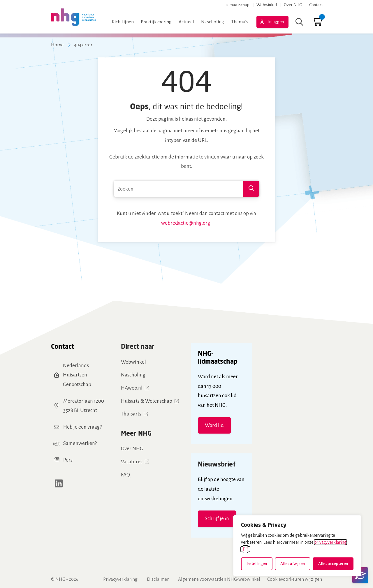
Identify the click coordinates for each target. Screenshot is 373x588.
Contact (316, 5)
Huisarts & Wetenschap (147, 401)
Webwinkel (267, 5)
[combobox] (186, 189)
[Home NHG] (73, 22)
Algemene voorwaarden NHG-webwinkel (219, 579)
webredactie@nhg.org (186, 223)
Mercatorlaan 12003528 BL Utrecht (84, 406)
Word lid (214, 425)
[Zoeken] (299, 22)
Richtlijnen (123, 22)
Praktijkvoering (156, 22)
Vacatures (132, 462)
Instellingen (257, 564)
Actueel (186, 22)
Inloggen (276, 22)
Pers (68, 460)
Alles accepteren (333, 564)
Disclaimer (158, 579)
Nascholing (213, 22)
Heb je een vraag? (82, 427)
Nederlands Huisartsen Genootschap (77, 375)
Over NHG (293, 5)
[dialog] (297, 546)
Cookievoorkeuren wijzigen (295, 579)
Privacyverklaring (120, 579)
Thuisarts (131, 414)
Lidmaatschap (237, 5)
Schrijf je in (217, 519)
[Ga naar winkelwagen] (317, 23)
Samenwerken (79, 443)
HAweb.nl (132, 388)
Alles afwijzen (293, 564)
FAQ (125, 475)
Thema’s (240, 22)
